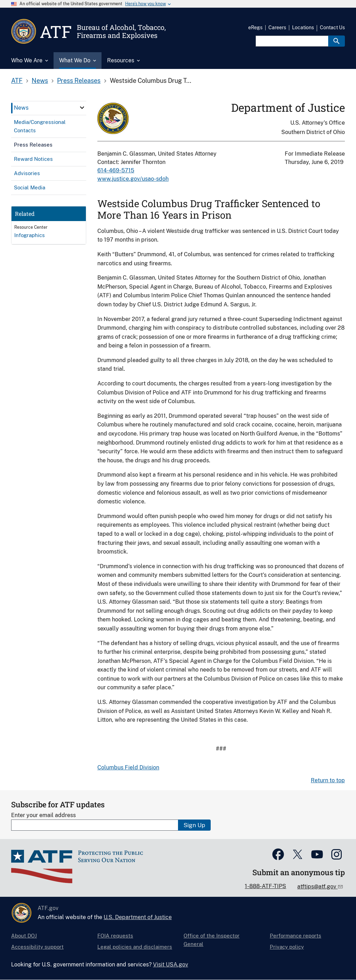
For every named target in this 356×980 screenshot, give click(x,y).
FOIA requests (115, 936)
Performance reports (296, 936)
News (40, 81)
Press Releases (79, 81)
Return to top (328, 780)
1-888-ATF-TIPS (265, 886)
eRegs (255, 28)
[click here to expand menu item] (82, 108)
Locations (303, 28)
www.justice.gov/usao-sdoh (133, 179)
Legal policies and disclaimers (135, 947)
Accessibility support (37, 947)
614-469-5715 (116, 170)
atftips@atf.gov (317, 887)
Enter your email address (43, 815)
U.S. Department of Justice (138, 917)
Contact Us (332, 28)
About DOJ (24, 936)
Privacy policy (287, 947)
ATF (17, 81)
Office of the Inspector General (212, 940)
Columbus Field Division (128, 767)
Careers (277, 28)
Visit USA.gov (171, 965)
